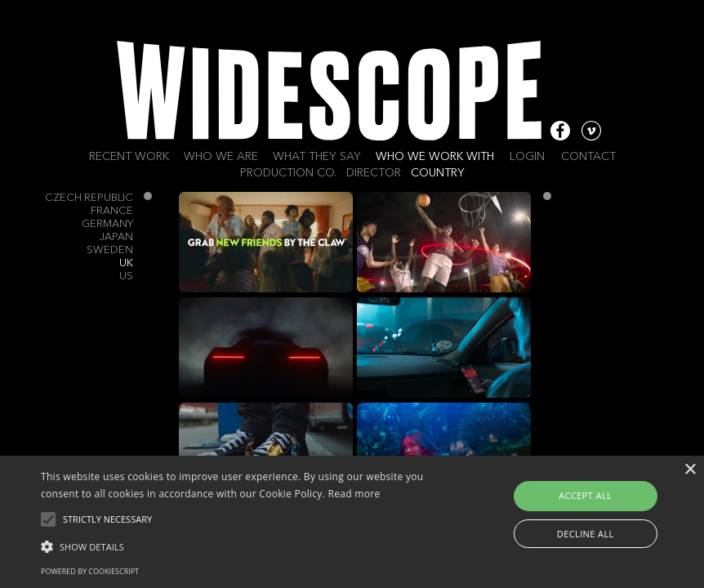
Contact (588, 157)
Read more (354, 494)
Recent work (129, 157)
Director (374, 173)
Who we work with (435, 157)
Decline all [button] (586, 534)
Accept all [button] (585, 495)
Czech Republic (89, 198)
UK (126, 263)
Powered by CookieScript (90, 571)
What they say (317, 157)
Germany (107, 224)
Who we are (221, 157)
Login (527, 157)
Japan (116, 237)
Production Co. (288, 173)
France (112, 211)
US (126, 276)
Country (438, 173)
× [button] (690, 470)
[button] (243, 546)
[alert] (352, 522)
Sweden (110, 250)
